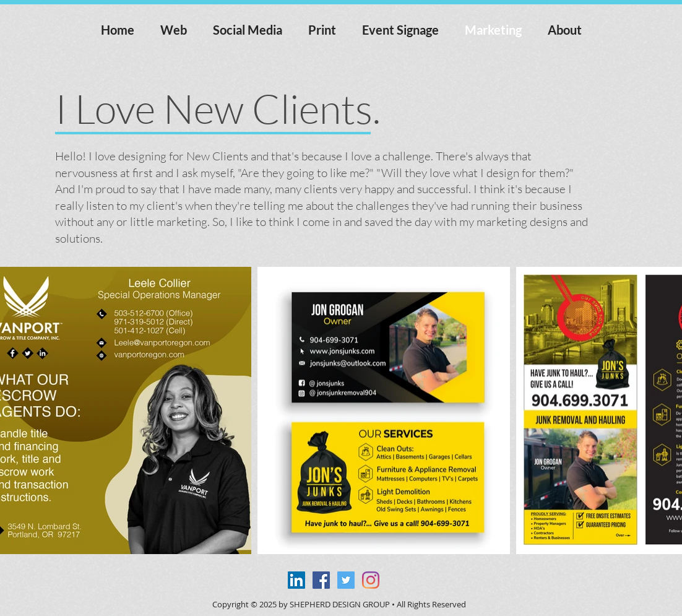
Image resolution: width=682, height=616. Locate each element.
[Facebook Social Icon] (321, 580)
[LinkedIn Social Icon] (296, 580)
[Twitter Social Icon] (346, 580)
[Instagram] (371, 580)
